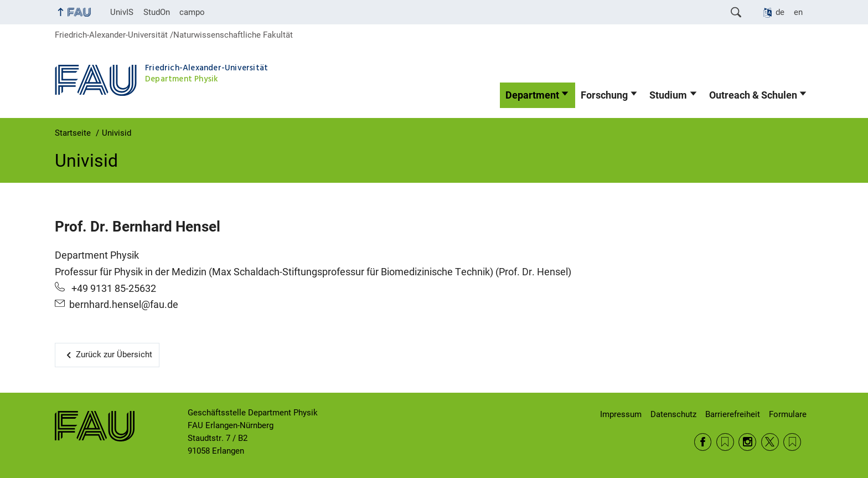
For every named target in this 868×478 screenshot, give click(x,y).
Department (532, 95)
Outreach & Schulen (753, 95)
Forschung (604, 95)
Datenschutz (673, 414)
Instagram (747, 442)
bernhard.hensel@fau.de (124, 305)
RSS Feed (725, 442)
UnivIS (122, 12)
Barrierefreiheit (733, 414)
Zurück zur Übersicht (114, 354)
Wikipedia (792, 442)
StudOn (157, 12)
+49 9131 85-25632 (113, 289)
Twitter (770, 442)
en (798, 12)
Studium (668, 95)
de (780, 12)
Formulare (788, 414)
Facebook (703, 442)
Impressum (621, 414)
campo (192, 12)
